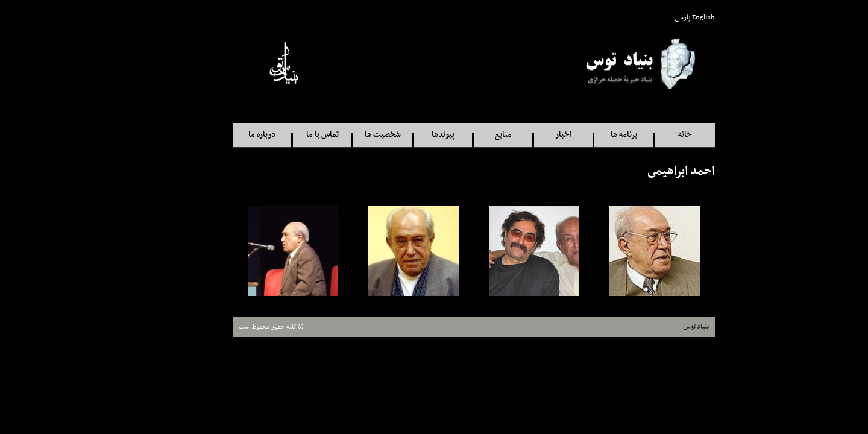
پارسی (643, 17)
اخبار (524, 135)
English (664, 17)
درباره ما (222, 135)
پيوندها (403, 135)
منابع (464, 135)
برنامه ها (584, 135)
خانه (645, 135)
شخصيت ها (343, 135)
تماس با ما (283, 135)
